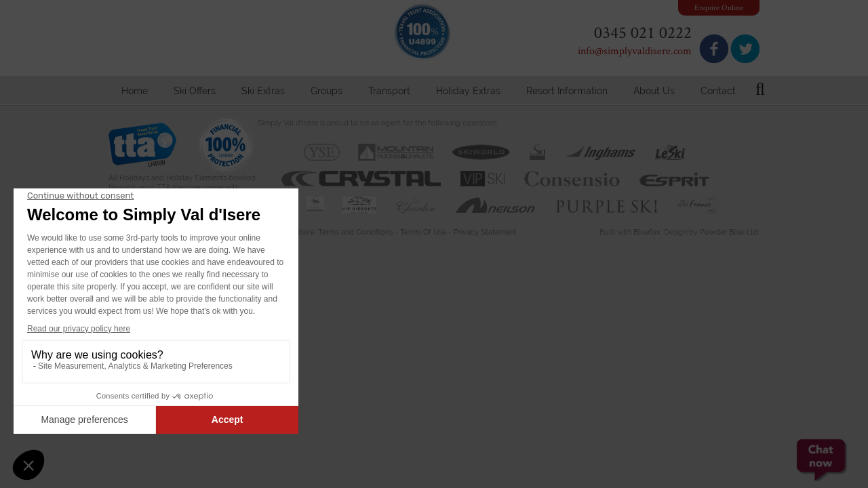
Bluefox (647, 232)
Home (135, 91)
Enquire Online (719, 7)
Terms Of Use (423, 232)
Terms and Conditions (355, 232)
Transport (389, 91)
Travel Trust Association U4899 (142, 148)
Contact (718, 91)
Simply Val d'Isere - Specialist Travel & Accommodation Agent (241, 40)
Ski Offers (195, 91)
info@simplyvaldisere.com (635, 50)
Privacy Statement (485, 232)
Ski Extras (263, 91)
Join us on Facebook (714, 48)
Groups (327, 91)
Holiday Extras (468, 91)
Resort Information (567, 91)
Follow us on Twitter (745, 48)
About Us (654, 91)
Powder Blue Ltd (729, 232)
